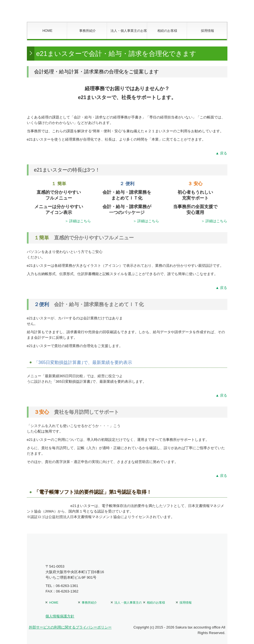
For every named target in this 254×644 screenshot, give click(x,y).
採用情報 (207, 31)
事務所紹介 (88, 31)
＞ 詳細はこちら (78, 221)
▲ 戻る (221, 153)
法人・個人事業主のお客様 (129, 31)
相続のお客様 (167, 31)
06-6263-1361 (67, 586)
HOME (47, 31)
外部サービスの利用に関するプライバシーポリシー (70, 627)
